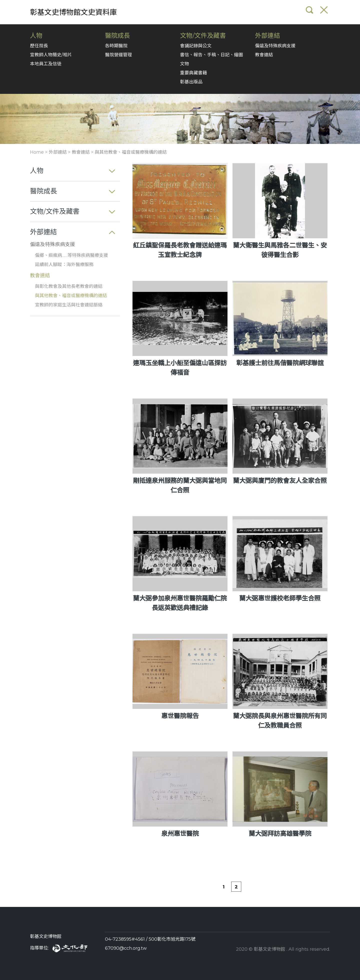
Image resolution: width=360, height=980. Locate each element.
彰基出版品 (191, 82)
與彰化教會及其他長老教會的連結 (69, 286)
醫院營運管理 (118, 55)
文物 (184, 64)
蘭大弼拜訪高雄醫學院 (280, 834)
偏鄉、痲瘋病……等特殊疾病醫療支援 (71, 255)
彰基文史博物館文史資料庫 (73, 12)
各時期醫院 (116, 46)
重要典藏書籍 (193, 73)
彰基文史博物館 (46, 936)
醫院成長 (117, 36)
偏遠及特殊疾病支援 (275, 46)
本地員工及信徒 (46, 64)
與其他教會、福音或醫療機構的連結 (131, 152)
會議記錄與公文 (196, 46)
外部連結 (267, 36)
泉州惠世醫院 (180, 834)
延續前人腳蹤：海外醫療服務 (64, 265)
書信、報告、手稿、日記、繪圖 (211, 55)
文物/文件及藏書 (203, 36)
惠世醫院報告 (180, 716)
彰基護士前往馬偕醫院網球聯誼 (280, 363)
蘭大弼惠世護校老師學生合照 (280, 598)
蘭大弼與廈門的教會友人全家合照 (280, 481)
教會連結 (264, 55)
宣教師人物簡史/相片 (51, 55)
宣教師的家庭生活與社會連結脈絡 (69, 305)
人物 (36, 36)
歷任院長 (39, 46)
